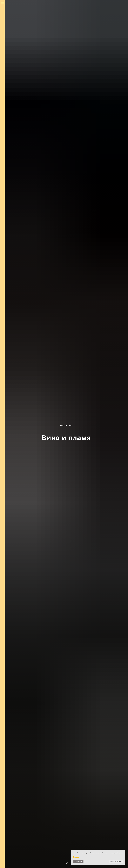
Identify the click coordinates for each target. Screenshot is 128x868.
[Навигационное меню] (2, 3)
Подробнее (76, 857)
